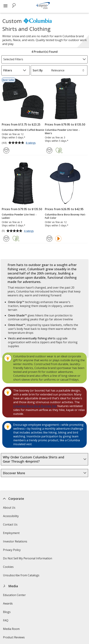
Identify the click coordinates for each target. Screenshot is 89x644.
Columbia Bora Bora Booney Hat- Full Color (65, 216)
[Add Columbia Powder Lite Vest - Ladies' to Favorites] (6, 239)
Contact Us (10, 524)
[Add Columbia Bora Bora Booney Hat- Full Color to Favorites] (49, 239)
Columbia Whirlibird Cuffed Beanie (23, 130)
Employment (11, 533)
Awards (8, 603)
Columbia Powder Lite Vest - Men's (62, 132)
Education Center (15, 595)
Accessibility (11, 516)
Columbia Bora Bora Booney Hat (35, 406)
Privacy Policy (12, 551)
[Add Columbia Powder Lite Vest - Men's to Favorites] (49, 150)
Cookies (9, 568)
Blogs (7, 612)
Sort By (38, 70)
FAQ (6, 620)
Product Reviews (14, 637)
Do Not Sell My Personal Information (28, 559)
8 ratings (31, 143)
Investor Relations (16, 543)
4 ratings (29, 231)
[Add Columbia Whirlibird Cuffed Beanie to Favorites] (6, 150)
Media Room (11, 629)
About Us (9, 508)
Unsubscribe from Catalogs (22, 576)
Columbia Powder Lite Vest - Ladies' (19, 216)
